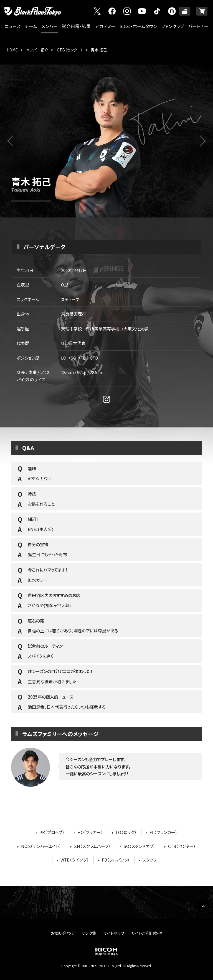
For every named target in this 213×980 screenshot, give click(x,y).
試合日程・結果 (76, 26)
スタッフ (150, 860)
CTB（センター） (70, 50)
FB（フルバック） (116, 860)
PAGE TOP (203, 906)
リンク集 (89, 933)
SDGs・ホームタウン (138, 26)
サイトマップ (114, 933)
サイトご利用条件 (147, 933)
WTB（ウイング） (75, 860)
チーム (31, 26)
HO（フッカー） (90, 832)
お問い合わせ (63, 933)
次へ (204, 144)
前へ (16, 144)
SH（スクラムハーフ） (92, 846)
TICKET (185, 11)
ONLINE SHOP (202, 11)
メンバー (50, 26)
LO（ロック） (126, 832)
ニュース (12, 26)
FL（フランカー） (163, 832)
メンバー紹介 (37, 50)
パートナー (198, 26)
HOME (12, 50)
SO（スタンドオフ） (139, 846)
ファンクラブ (173, 26)
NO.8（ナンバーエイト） (41, 846)
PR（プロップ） (52, 832)
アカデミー (105, 26)
